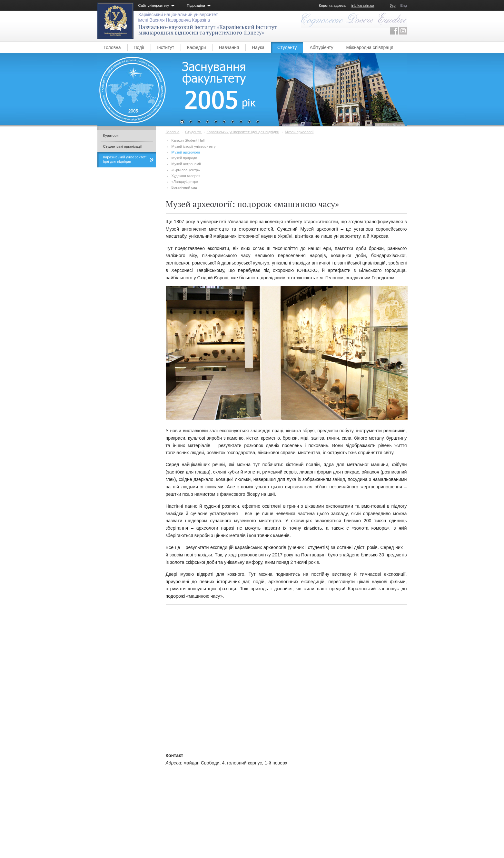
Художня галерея (186, 176)
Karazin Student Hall (188, 140)
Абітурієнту (321, 47)
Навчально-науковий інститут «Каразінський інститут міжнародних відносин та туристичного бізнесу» (208, 30)
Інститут (166, 47)
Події (139, 47)
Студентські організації (123, 146)
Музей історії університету (194, 146)
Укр (393, 5)
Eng (404, 5)
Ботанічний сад (184, 187)
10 (258, 122)
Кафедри (197, 47)
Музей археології (299, 132)
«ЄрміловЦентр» (186, 170)
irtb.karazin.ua (363, 5)
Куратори (111, 135)
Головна (112, 47)
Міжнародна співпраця (370, 47)
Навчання (229, 47)
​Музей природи (184, 158)
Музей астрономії (186, 164)
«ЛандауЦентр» (185, 182)
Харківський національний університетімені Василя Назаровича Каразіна (178, 17)
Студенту (287, 47)
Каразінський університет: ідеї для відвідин (243, 132)
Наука (258, 47)
